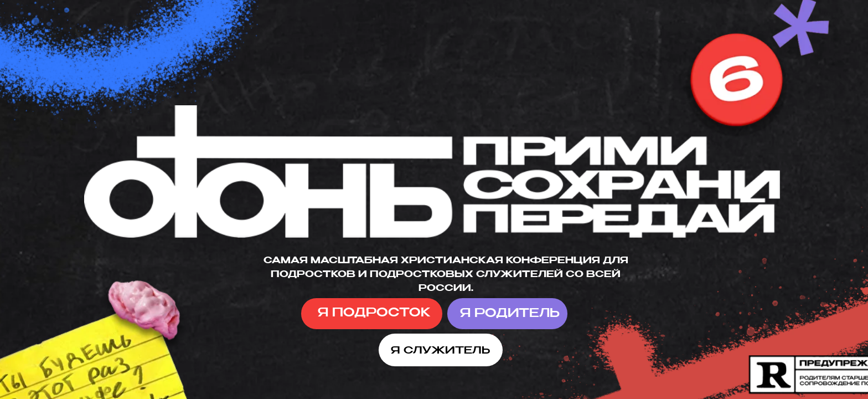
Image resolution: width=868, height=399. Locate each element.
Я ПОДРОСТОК (374, 313)
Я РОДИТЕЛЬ (510, 314)
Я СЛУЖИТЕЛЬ (441, 351)
